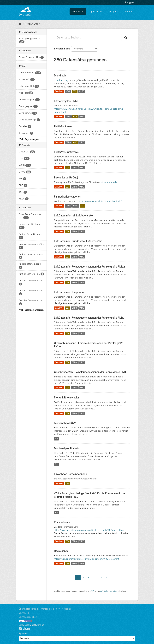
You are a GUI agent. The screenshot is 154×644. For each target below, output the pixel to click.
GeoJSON (59, 91)
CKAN (24, 629)
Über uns (128, 11)
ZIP (56, 439)
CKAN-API (24, 613)
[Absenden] (126, 38)
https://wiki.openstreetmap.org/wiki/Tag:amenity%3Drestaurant (86, 559)
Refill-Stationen (63, 126)
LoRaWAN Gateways (66, 152)
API (93, 591)
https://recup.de (109, 182)
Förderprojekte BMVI (66, 101)
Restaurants (61, 551)
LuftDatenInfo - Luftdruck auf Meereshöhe (78, 241)
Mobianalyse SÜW (65, 423)
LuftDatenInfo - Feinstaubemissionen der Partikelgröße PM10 (89, 318)
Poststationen (62, 522)
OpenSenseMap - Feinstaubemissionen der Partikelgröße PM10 (91, 372)
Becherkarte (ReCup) (66, 177)
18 (101, 578)
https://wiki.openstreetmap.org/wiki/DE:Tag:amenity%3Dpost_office (89, 530)
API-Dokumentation (109, 591)
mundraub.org (61, 80)
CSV (75, 91)
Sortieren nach (62, 49)
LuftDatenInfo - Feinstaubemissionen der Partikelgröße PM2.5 (90, 267)
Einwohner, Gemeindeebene (70, 474)
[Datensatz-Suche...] (88, 38)
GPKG (82, 91)
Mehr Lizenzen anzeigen (31, 310)
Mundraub (60, 75)
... (94, 578)
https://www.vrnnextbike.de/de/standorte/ (100, 201)
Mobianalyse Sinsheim (67, 448)
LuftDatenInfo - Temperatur (69, 292)
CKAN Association (28, 617)
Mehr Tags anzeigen (29, 139)
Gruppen (114, 11)
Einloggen (129, 2)
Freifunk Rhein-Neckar (67, 397)
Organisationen (96, 11)
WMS (68, 91)
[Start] (20, 24)
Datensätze (78, 11)
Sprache (23, 633)
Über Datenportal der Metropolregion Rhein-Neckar (45, 609)
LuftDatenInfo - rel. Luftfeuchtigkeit (74, 215)
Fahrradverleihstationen (68, 197)
